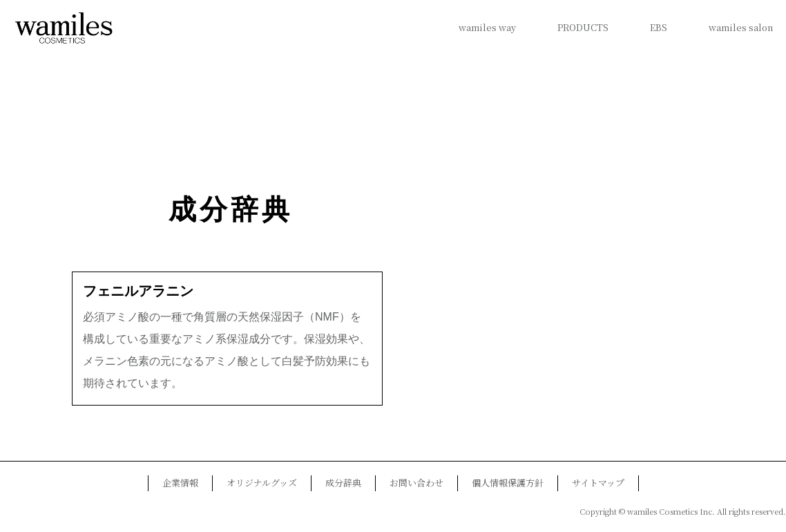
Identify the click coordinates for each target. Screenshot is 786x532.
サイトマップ (598, 483)
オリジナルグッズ (262, 483)
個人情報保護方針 (508, 483)
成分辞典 (231, 210)
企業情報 (180, 483)
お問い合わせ (416, 483)
